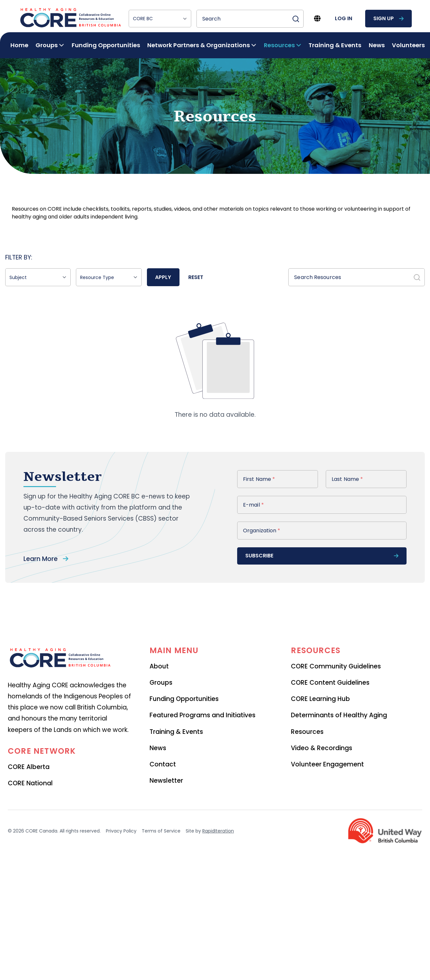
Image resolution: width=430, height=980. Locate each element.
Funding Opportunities (106, 45)
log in (344, 18)
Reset (196, 277)
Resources (307, 732)
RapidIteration (218, 831)
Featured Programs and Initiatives (202, 715)
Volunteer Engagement (327, 764)
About (159, 666)
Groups (161, 683)
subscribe (322, 556)
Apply (163, 277)
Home (19, 45)
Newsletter (166, 781)
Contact (163, 764)
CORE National (30, 783)
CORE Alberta (29, 767)
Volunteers (408, 45)
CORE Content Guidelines (330, 683)
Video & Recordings (322, 748)
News (377, 45)
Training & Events (335, 45)
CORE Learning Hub (320, 699)
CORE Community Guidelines (336, 666)
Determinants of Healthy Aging (339, 715)
